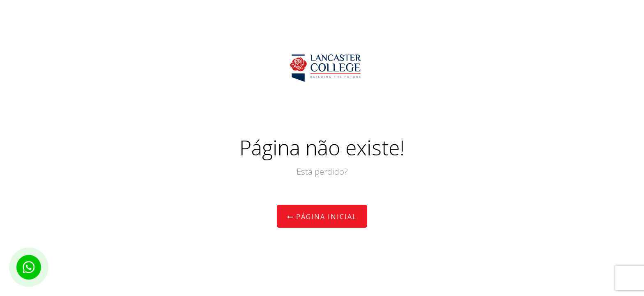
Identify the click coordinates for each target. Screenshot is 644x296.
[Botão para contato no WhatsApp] (29, 267)
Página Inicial (322, 217)
